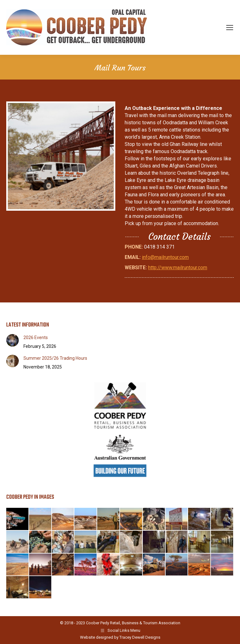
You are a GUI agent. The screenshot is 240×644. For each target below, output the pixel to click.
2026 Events (36, 337)
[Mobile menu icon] (230, 28)
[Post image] (12, 340)
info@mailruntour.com (165, 257)
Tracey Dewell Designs (140, 637)
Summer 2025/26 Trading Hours (55, 358)
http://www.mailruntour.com (178, 268)
